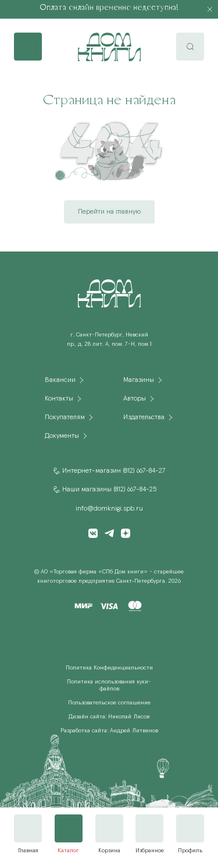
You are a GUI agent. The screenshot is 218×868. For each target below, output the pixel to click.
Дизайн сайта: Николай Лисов (109, 717)
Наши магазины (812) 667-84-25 (109, 490)
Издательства (144, 417)
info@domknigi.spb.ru (109, 509)
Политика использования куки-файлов (109, 685)
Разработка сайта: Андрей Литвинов (109, 731)
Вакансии (60, 380)
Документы (62, 436)
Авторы (135, 399)
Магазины (139, 380)
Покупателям (65, 417)
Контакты (59, 399)
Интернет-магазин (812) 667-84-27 (114, 471)
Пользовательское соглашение (109, 703)
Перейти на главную (109, 212)
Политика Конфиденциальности (109, 668)
